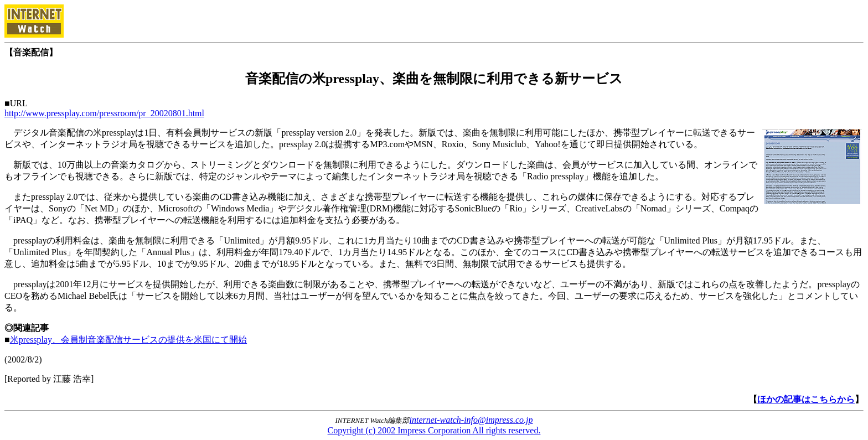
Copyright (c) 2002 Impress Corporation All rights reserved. (434, 430)
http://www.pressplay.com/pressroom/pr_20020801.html (104, 113)
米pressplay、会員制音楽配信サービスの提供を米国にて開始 (128, 340)
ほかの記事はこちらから (806, 399)
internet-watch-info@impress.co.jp (471, 420)
